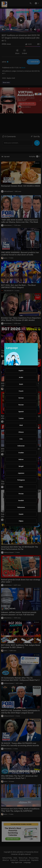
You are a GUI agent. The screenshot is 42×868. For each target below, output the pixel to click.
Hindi (21, 425)
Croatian (21, 453)
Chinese (21, 432)
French (21, 391)
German (21, 398)
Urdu (21, 439)
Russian (21, 405)
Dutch (21, 384)
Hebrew (21, 459)
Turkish (21, 418)
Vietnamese (21, 507)
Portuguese (21, 480)
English (21, 371)
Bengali (21, 466)
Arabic (21, 377)
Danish (21, 514)
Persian (21, 494)
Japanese (21, 473)
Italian (21, 487)
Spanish (21, 412)
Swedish (21, 500)
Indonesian (21, 446)
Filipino (21, 521)
